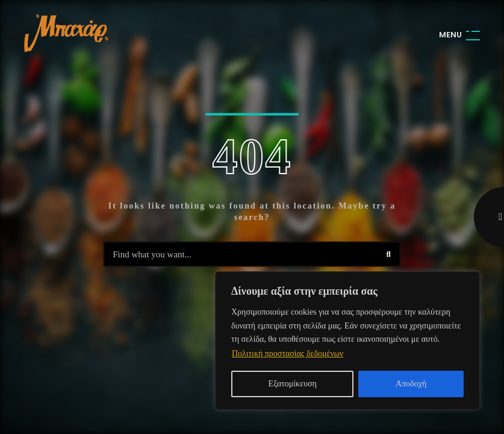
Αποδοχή (411, 384)
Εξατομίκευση (293, 384)
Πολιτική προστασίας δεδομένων (288, 354)
